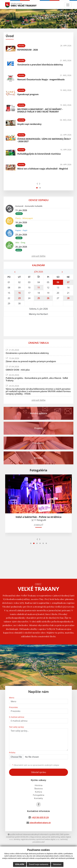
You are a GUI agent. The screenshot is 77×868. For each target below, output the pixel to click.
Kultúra (38, 792)
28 (68, 298)
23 (19, 298)
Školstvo (39, 789)
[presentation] (37, 184)
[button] (37, 188)
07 (68, 282)
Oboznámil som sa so (36, 765)
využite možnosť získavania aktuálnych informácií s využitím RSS (33, 834)
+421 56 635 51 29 (40, 817)
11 (39, 288)
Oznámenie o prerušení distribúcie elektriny (40, 65)
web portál (46, 837)
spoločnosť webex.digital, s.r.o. (48, 839)
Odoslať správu (39, 772)
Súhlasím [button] (20, 864)
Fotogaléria (39, 795)
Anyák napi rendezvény (29, 124)
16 (19, 293)
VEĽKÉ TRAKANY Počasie (38, 326)
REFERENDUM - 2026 (28, 50)
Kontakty (38, 798)
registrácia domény (28, 839)
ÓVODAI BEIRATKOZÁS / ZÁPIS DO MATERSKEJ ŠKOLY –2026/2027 (44, 140)
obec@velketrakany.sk (40, 823)
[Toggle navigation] (68, 5)
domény (17, 839)
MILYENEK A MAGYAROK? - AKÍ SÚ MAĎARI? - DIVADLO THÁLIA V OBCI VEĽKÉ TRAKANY (40, 110)
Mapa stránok (36, 837)
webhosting (55, 837)
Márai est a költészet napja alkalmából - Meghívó (43, 169)
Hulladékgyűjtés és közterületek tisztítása (39, 154)
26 (48, 298)
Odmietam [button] (57, 864)
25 (39, 298)
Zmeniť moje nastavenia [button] (39, 864)
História (39, 785)
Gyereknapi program (28, 94)
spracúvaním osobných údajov (46, 765)
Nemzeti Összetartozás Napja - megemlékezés (41, 79)
